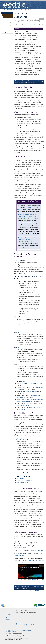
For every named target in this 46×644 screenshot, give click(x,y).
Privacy (7, 618)
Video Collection (7, 21)
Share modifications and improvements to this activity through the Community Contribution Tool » (29, 82)
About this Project (6, 33)
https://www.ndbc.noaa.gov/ (21, 548)
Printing (7, 616)
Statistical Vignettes (7, 19)
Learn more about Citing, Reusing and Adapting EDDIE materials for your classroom (26, 625)
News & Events (5, 31)
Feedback (8, 619)
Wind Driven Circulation (22, 483)
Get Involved (5, 29)
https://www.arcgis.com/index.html (35, 551)
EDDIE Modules (17, 9)
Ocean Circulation (21, 485)
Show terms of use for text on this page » (22, 620)
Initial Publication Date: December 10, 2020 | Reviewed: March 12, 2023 (29, 25)
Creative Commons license (32, 617)
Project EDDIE (3, 9)
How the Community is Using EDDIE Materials (8, 26)
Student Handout (30, 391)
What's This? (8, 634)
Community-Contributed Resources (8, 23)
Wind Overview (20, 478)
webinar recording (33, 580)
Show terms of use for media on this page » (23, 622)
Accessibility (8, 614)
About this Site (8, 613)
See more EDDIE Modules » (36, 591)
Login (38, 1)
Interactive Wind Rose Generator (24, 480)
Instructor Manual (31, 384)
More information (19, 624)
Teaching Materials (10, 9)
